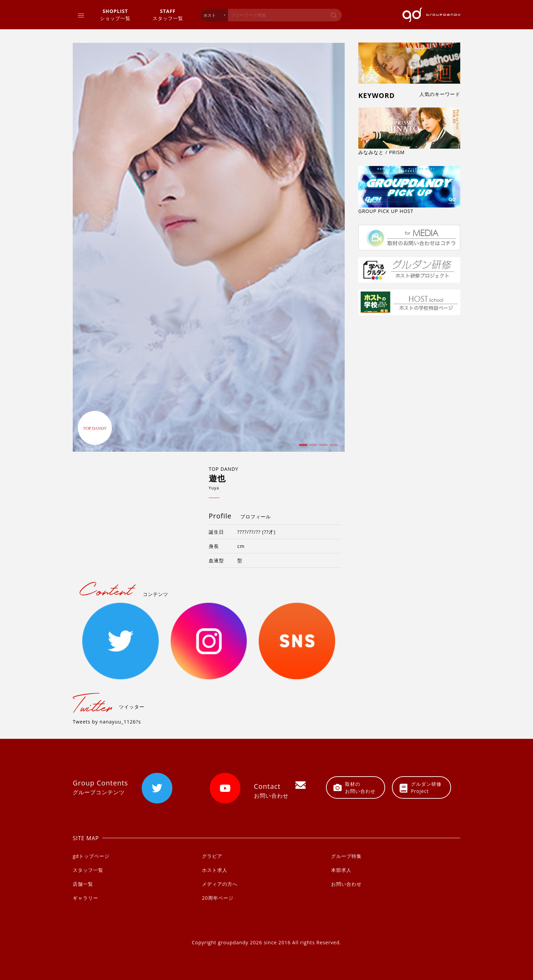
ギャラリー (85, 898)
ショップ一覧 (115, 14)
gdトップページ (91, 856)
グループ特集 (346, 856)
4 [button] (333, 447)
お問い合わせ (346, 884)
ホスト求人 (215, 870)
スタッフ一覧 (168, 14)
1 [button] (302, 447)
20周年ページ (218, 898)
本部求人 (341, 870)
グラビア (212, 856)
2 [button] (312, 447)
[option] (209, 247)
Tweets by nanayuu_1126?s (107, 722)
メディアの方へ (220, 884)
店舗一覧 (83, 884)
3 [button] (323, 447)
